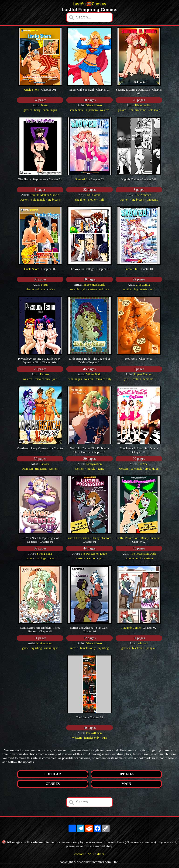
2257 (91, 854)
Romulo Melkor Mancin (44, 195)
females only (43, 379)
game (101, 469)
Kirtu (44, 105)
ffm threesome (137, 110)
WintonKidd (94, 374)
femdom (148, 379)
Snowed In (82, 179)
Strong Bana (44, 554)
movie (74, 648)
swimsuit (27, 469)
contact (79, 854)
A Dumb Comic (131, 628)
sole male (154, 110)
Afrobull (143, 643)
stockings (40, 558)
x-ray (51, 558)
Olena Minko (94, 105)
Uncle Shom (32, 90)
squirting (36, 648)
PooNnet (143, 464)
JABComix (94, 195)
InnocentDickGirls (94, 285)
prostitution (151, 469)
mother (92, 200)
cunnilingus (50, 110)
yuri (55, 379)
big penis (152, 200)
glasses (28, 110)
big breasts (54, 200)
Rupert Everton (143, 374)
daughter (80, 200)
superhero (92, 110)
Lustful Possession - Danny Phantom (89, 538)
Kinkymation (143, 105)
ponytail (151, 648)
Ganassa (44, 464)
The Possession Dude (94, 554)
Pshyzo (45, 374)
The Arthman (143, 195)
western (105, 110)
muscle (91, 469)
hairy (37, 110)
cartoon (92, 558)
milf (101, 200)
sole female (77, 110)
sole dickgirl (78, 289)
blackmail (138, 648)
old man (41, 289)
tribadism (41, 469)
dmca (101, 854)
